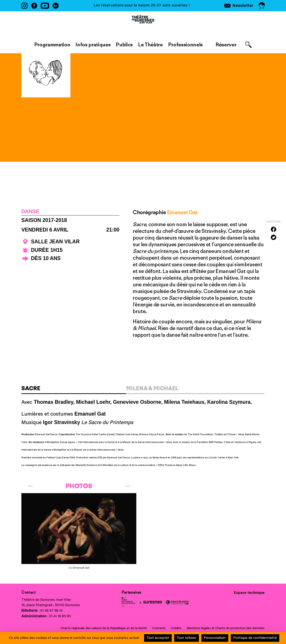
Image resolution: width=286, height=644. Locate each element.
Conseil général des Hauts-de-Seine (177, 602)
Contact (29, 592)
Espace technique (249, 593)
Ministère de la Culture (128, 602)
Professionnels (185, 44)
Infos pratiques (93, 44)
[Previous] (31, 485)
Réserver (226, 44)
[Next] (127, 485)
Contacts (159, 628)
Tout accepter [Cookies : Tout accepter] (158, 638)
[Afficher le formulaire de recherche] (248, 45)
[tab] (74, 390)
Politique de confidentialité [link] (255, 638)
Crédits (176, 628)
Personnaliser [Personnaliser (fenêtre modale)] (215, 638)
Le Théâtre (150, 44)
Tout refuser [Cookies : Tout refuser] (187, 638)
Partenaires (131, 592)
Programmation (52, 44)
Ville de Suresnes (150, 602)
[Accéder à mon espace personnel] (262, 6)
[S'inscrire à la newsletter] (239, 6)
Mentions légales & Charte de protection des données (226, 628)
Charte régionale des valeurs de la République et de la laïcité (104, 628)
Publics (124, 44)
